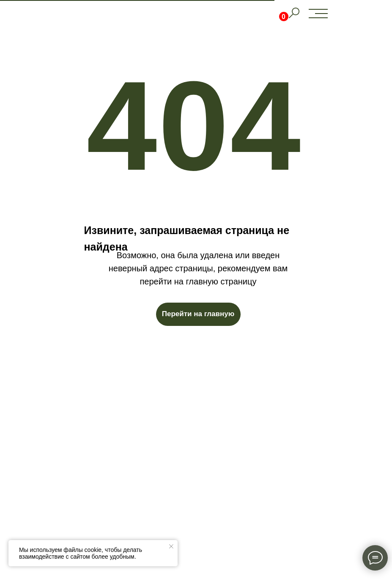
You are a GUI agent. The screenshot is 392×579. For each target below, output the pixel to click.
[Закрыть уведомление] (171, 546)
